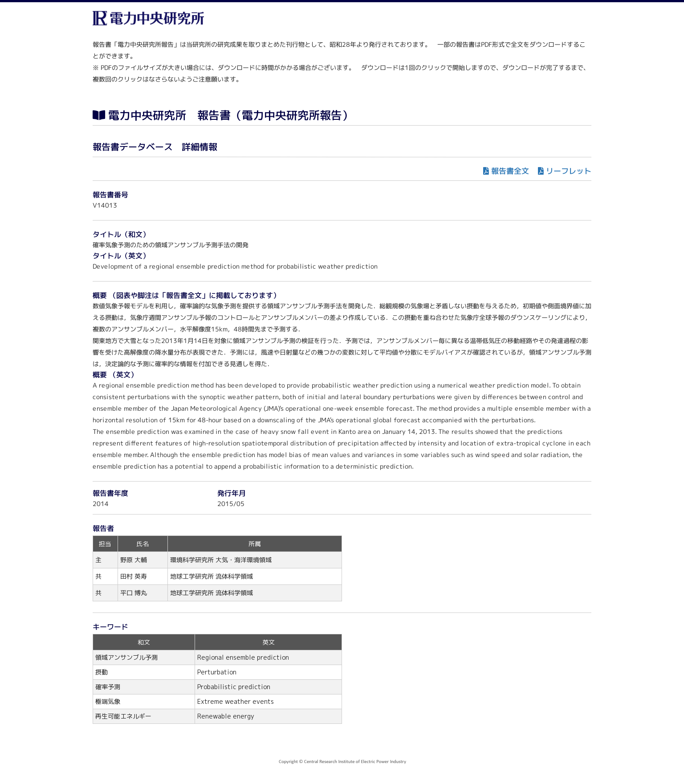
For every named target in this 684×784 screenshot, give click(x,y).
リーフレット (569, 171)
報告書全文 (510, 171)
